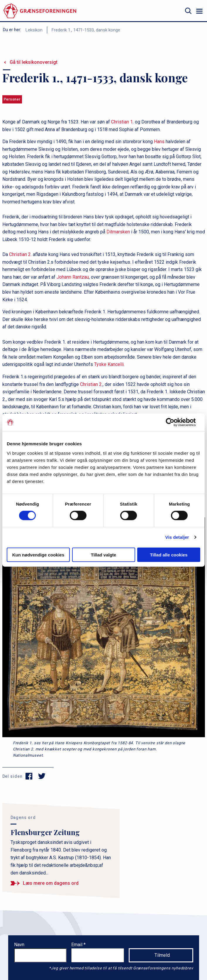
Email (77, 945)
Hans (159, 142)
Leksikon (34, 30)
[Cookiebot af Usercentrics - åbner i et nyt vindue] (175, 422)
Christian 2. (20, 254)
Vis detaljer (177, 537)
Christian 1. (122, 122)
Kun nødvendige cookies (38, 555)
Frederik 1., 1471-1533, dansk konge (86, 30)
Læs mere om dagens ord (51, 883)
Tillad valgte (103, 555)
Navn (19, 945)
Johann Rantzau (73, 277)
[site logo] (40, 11)
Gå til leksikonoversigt (34, 62)
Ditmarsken (118, 232)
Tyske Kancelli (109, 364)
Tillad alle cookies (169, 555)
